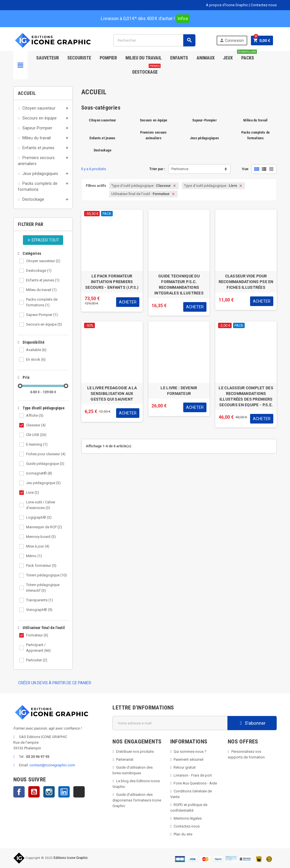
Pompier (108, 58)
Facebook (19, 792)
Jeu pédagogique (43, 483)
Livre (33, 492)
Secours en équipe (44, 324)
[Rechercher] (154, 40)
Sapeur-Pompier (42, 315)
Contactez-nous (264, 5)
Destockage (146, 70)
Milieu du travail (41, 290)
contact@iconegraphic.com (52, 765)
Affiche (35, 415)
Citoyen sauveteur (43, 261)
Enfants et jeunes (43, 280)
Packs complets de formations (42, 302)
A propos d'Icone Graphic (227, 5)
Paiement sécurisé (188, 759)
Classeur (36, 425)
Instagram (49, 792)
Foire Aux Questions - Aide (195, 783)
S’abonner (252, 723)
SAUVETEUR (48, 58)
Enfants (179, 58)
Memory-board (41, 537)
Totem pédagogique (46, 575)
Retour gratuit (185, 767)
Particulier (37, 660)
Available (36, 350)
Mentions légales (188, 818)
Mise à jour (38, 546)
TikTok (79, 792)
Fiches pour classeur (46, 454)
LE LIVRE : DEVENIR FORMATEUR (179, 391)
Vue (245, 169)
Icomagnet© (39, 473)
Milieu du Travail (144, 58)
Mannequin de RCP (44, 527)
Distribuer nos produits (135, 752)
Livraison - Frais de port (193, 775)
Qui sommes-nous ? (190, 752)
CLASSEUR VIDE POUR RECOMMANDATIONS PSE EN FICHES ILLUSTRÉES (246, 282)
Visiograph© (39, 610)
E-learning (37, 444)
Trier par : (157, 169)
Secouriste (79, 58)
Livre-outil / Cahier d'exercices (41, 505)
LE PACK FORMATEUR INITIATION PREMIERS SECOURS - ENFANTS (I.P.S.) (112, 282)
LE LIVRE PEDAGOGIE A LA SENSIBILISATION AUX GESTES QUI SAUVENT (112, 394)
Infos (183, 19)
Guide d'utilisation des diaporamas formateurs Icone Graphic (137, 800)
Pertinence (180, 169)
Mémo (34, 556)
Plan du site (183, 834)
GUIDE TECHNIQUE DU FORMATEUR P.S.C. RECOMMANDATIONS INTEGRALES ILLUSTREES (179, 285)
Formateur (37, 635)
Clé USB (36, 435)
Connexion (232, 40)
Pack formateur (41, 566)
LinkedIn (64, 792)
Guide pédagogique (45, 464)
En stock (36, 359)
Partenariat (125, 759)
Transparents (40, 600)
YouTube (34, 792)
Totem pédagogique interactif (43, 588)
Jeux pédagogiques (204, 138)
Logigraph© (39, 517)
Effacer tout (43, 240)
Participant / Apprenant (38, 648)
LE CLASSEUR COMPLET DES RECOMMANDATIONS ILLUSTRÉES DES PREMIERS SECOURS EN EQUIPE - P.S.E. (246, 396)
